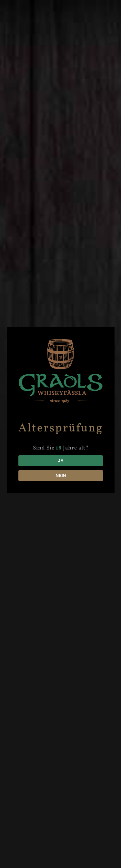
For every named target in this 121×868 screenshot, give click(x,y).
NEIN (61, 475)
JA (60, 461)
